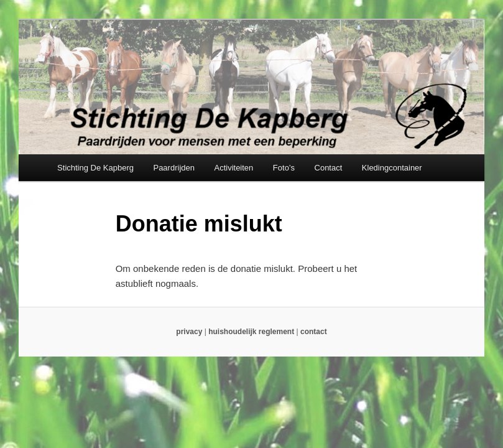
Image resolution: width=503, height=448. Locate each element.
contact (314, 332)
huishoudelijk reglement (251, 332)
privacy (189, 332)
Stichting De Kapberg (95, 168)
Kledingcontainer (392, 168)
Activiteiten (233, 168)
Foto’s (284, 168)
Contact (329, 168)
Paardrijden (174, 168)
